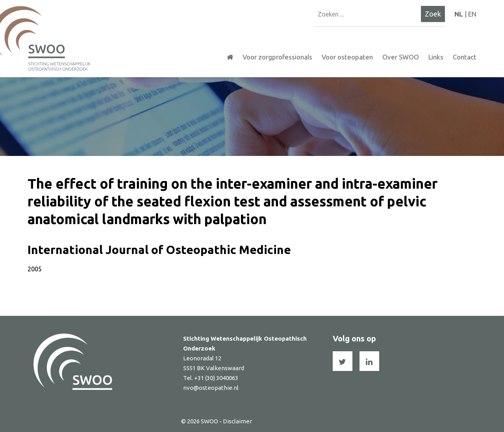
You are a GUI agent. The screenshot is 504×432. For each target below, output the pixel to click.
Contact (465, 57)
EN (472, 14)
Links (436, 57)
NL (459, 14)
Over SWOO (401, 57)
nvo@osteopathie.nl (211, 388)
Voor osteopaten (347, 57)
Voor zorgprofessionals (277, 57)
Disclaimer (237, 421)
